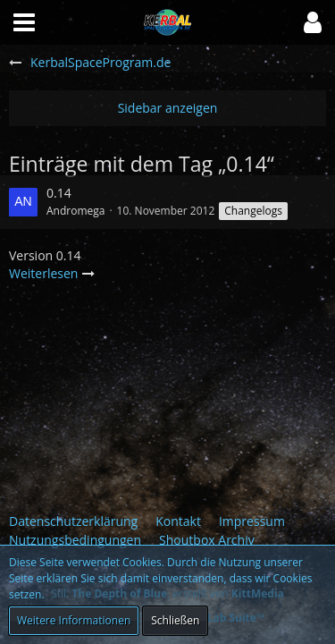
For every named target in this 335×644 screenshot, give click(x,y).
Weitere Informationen (74, 620)
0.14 (59, 193)
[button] (313, 22)
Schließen (175, 620)
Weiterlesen (52, 273)
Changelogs (253, 211)
